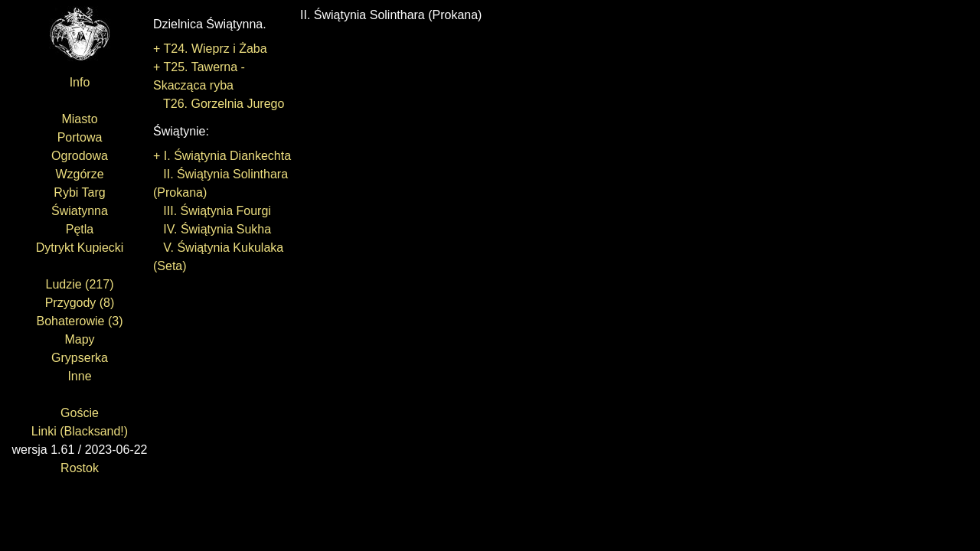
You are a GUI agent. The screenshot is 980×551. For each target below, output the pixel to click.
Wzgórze (79, 174)
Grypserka (80, 358)
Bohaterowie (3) (80, 321)
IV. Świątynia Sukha (212, 229)
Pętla (80, 229)
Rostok (80, 468)
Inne (79, 376)
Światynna (80, 211)
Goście (80, 413)
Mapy (79, 339)
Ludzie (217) (80, 284)
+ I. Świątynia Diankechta (222, 156)
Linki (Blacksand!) (80, 431)
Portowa (80, 137)
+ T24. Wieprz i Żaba (210, 49)
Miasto (79, 119)
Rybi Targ (79, 192)
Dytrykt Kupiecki (80, 248)
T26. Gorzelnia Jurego (219, 104)
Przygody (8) (80, 303)
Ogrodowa (80, 156)
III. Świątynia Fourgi (212, 211)
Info (80, 82)
